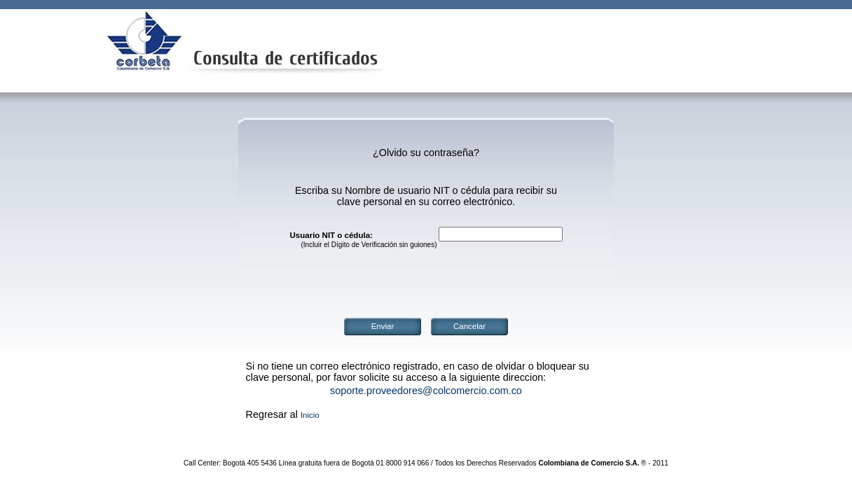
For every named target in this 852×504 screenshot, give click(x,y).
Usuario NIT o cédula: (331, 235)
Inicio (310, 415)
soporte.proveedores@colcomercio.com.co (426, 391)
